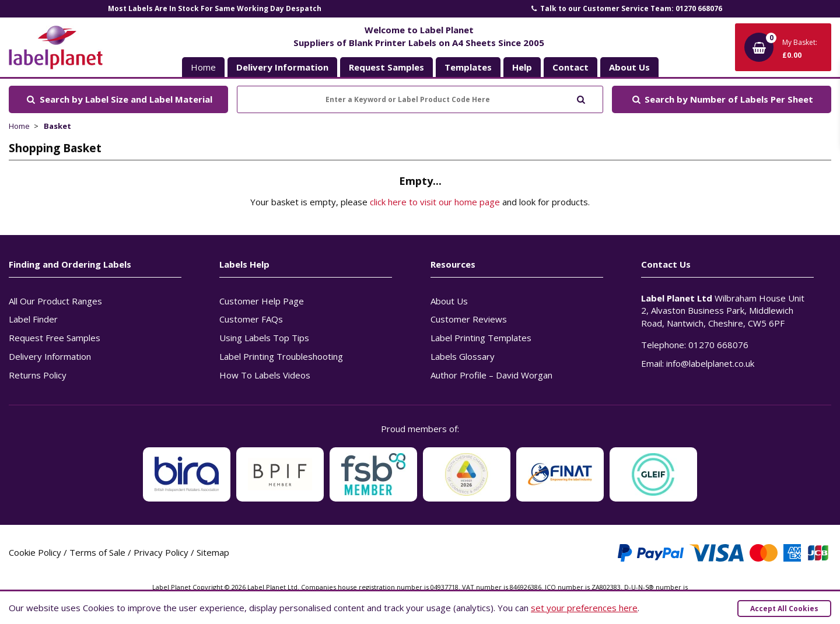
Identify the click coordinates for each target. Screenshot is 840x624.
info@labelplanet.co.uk (710, 363)
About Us (449, 301)
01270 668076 (718, 345)
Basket (57, 126)
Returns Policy (38, 375)
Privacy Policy (161, 552)
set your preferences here (584, 608)
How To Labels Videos (265, 375)
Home (203, 67)
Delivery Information (50, 356)
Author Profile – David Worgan (491, 375)
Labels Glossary (463, 356)
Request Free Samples (55, 338)
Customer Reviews (469, 319)
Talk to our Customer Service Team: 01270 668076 (626, 8)
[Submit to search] (581, 98)
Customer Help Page (262, 301)
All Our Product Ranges (55, 301)
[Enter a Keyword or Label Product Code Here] (420, 99)
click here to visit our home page (435, 202)
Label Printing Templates (481, 338)
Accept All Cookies (784, 609)
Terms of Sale (97, 552)
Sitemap (213, 552)
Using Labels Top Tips (264, 338)
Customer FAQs (251, 319)
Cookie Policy (35, 552)
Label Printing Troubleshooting (281, 356)
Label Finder (33, 319)
